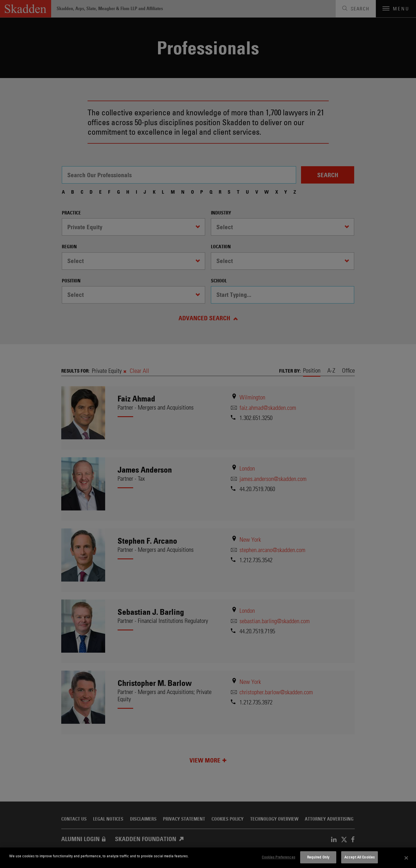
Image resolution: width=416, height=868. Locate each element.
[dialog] (208, 858)
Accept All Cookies (360, 857)
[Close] (406, 858)
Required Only (318, 857)
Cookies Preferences (278, 857)
